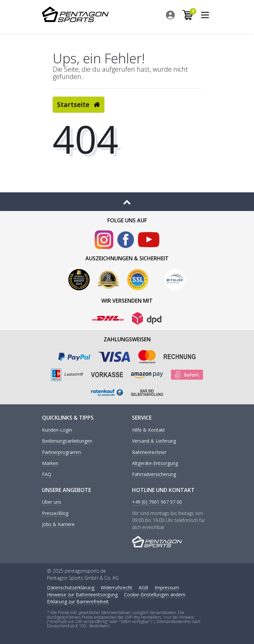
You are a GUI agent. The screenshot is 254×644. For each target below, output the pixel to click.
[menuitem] (172, 15)
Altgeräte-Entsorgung (155, 463)
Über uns (52, 502)
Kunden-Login (57, 430)
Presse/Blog (55, 513)
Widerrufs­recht (116, 587)
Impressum (167, 587)
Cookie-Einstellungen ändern (155, 594)
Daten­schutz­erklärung (71, 587)
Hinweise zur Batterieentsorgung (82, 594)
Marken (50, 463)
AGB (143, 587)
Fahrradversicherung (154, 474)
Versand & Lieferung (154, 441)
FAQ (47, 474)
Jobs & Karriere (58, 524)
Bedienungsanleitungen (67, 441)
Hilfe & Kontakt (148, 430)
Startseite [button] (78, 104)
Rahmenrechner (149, 452)
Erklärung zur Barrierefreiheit (78, 601)
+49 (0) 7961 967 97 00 (157, 502)
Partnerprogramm (61, 452)
